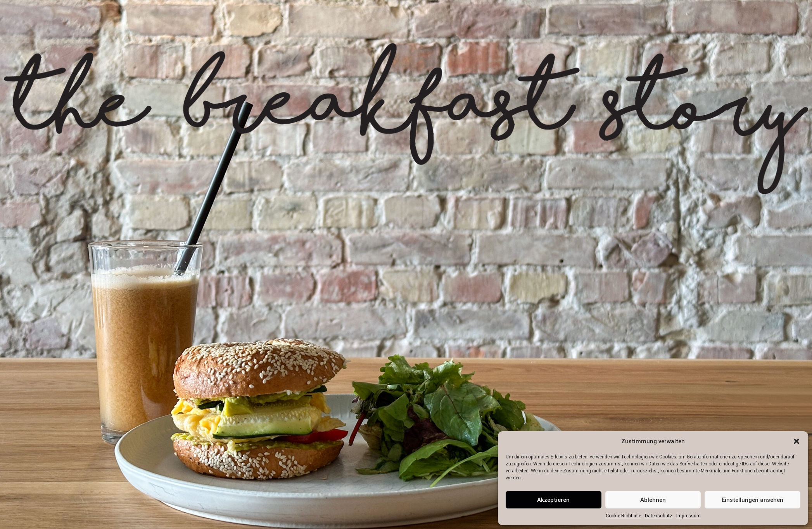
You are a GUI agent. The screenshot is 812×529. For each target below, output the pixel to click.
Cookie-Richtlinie (623, 516)
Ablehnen (653, 500)
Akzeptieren (553, 500)
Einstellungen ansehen (752, 500)
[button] (796, 441)
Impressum (688, 516)
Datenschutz (659, 516)
